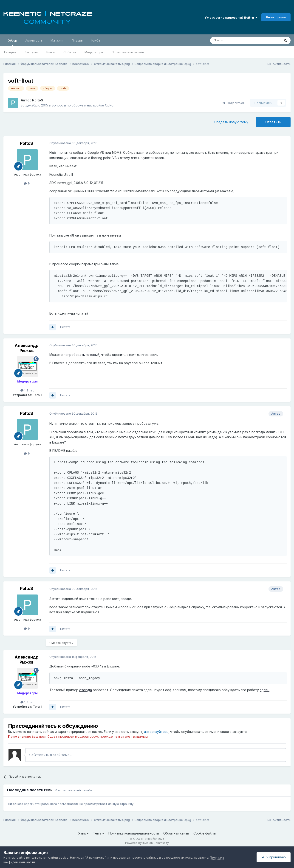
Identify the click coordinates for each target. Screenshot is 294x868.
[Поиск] (235, 40)
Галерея (10, 52)
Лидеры (77, 40)
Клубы (96, 40)
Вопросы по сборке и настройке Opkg (83, 105)
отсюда (86, 690)
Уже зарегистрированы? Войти (231, 17)
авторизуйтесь (156, 732)
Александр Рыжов (27, 348)
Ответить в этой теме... (51, 755)
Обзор (12, 42)
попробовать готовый (81, 355)
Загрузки (31, 52)
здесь (265, 690)
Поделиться (234, 103)
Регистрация (276, 17)
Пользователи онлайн (128, 52)
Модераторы (94, 52)
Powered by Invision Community (147, 843)
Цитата (65, 327)
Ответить (273, 122)
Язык (83, 833)
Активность (34, 40)
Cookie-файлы (205, 833)
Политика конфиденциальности (134, 833)
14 (27, 183)
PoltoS (38, 100)
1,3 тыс (27, 390)
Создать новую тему (231, 122)
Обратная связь (176, 833)
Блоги (51, 52)
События (70, 52)
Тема (99, 833)
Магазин (57, 40)
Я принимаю (274, 857)
